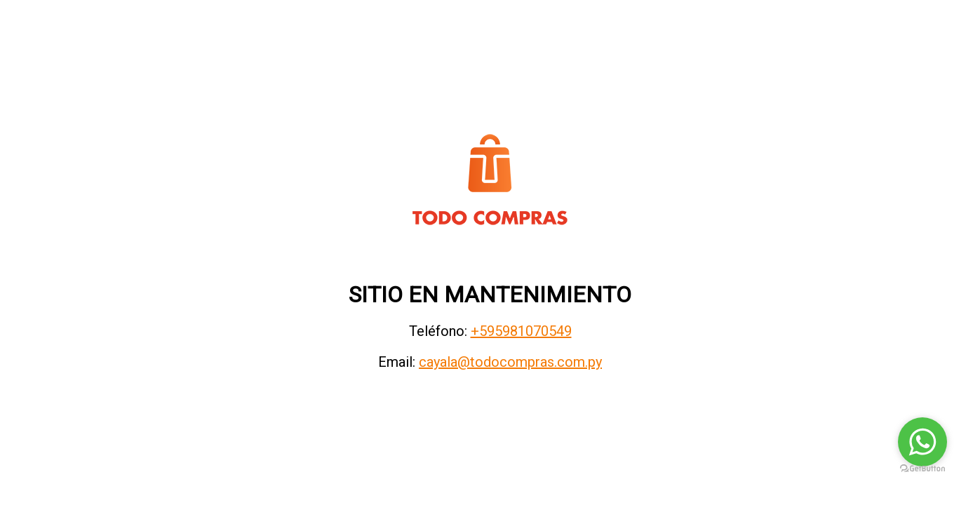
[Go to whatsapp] (922, 442)
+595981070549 (521, 331)
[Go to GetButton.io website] (922, 469)
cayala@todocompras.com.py (510, 362)
